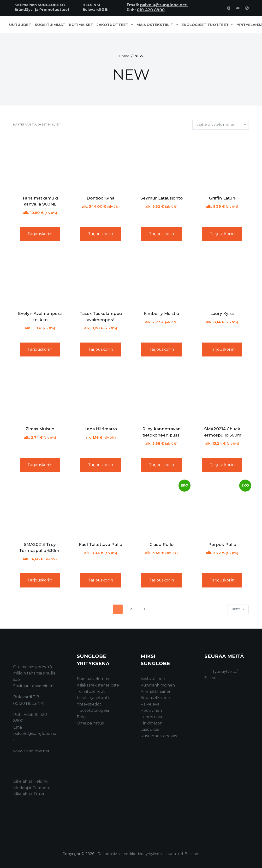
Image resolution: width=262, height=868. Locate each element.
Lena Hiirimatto (101, 429)
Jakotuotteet (116, 25)
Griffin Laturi (222, 198)
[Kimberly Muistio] (161, 278)
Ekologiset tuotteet (208, 25)
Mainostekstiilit (158, 25)
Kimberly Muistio (161, 313)
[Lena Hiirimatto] (101, 393)
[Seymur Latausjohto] (161, 162)
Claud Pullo (161, 544)
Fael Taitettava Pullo (101, 544)
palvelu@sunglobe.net (164, 5)
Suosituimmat (50, 25)
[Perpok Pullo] (222, 509)
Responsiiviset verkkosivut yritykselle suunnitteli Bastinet (149, 854)
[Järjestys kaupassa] (221, 125)
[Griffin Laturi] (222, 162)
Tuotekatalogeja (93, 710)
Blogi (82, 717)
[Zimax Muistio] (40, 393)
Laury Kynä (222, 313)
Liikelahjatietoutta (94, 698)
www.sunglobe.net (31, 751)
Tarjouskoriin (40, 234)
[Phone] (247, 8)
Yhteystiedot (89, 704)
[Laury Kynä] (222, 278)
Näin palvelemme (94, 679)
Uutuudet (20, 25)
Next (238, 609)
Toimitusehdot (91, 691)
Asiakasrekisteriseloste (98, 685)
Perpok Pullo (222, 544)
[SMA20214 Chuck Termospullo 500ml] (222, 393)
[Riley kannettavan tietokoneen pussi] (161, 393)
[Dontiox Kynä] (101, 162)
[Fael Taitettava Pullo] (101, 509)
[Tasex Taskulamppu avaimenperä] (101, 278)
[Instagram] (229, 8)
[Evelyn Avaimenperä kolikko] (40, 278)
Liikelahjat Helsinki (31, 781)
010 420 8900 (151, 10)
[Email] (238, 8)
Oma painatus (90, 723)
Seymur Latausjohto (161, 198)
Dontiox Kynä (101, 198)
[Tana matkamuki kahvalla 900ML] (40, 162)
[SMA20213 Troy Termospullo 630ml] (40, 509)
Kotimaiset (81, 25)
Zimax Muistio (40, 429)
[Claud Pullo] (161, 509)
